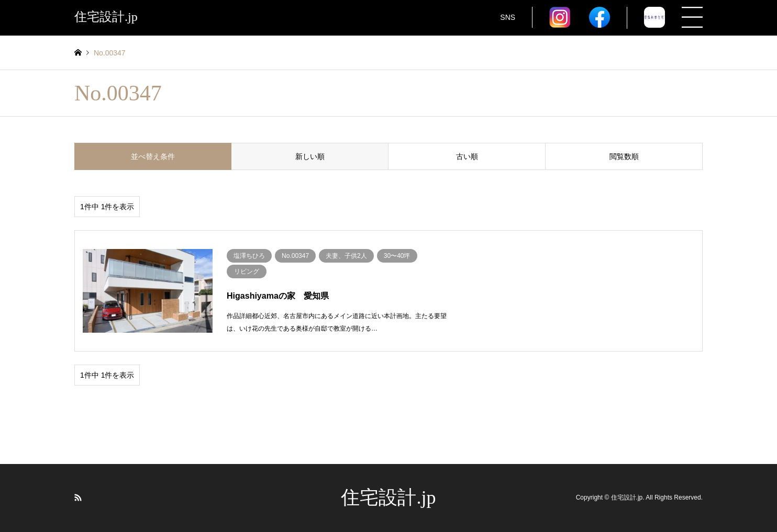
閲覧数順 (624, 156)
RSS (78, 497)
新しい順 (310, 156)
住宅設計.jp (388, 497)
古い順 (467, 156)
